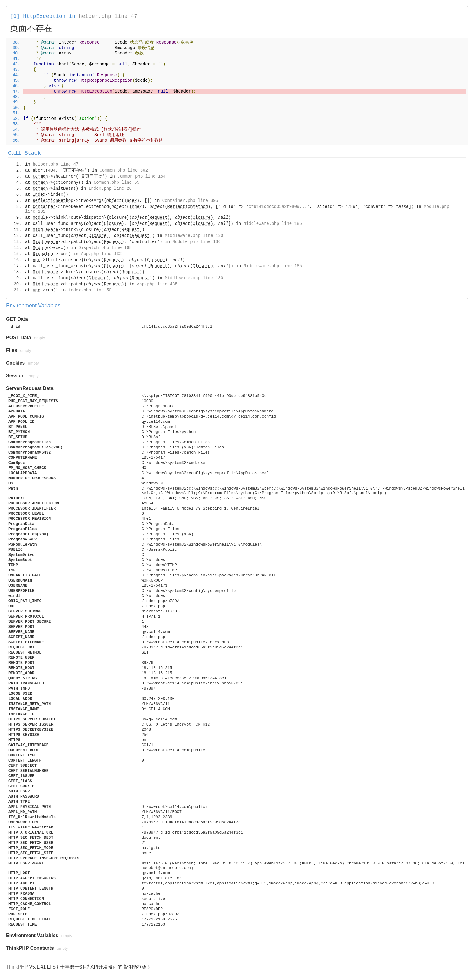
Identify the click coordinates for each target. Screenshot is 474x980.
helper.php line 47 (108, 16)
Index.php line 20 (110, 188)
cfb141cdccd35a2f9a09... (278, 207)
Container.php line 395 (190, 201)
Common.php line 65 (117, 182)
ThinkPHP (17, 967)
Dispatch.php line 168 (105, 248)
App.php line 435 (157, 284)
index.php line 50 (90, 290)
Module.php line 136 (196, 242)
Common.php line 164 (141, 176)
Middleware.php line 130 (194, 236)
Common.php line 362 (124, 170)
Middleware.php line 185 (273, 224)
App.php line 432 (101, 254)
